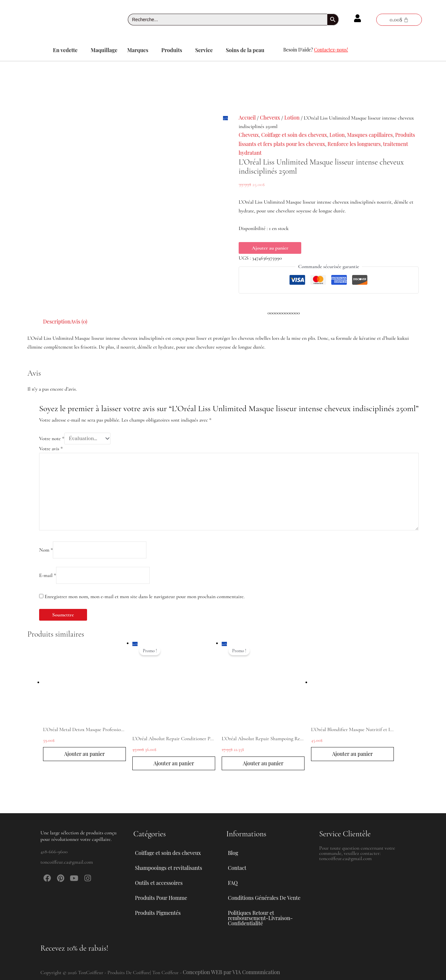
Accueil (247, 117)
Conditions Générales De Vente (264, 898)
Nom (46, 550)
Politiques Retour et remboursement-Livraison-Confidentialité (260, 918)
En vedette (65, 50)
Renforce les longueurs (354, 144)
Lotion (292, 117)
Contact (237, 868)
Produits (172, 50)
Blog (233, 853)
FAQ (233, 883)
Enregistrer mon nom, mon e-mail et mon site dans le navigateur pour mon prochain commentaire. (145, 597)
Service (204, 50)
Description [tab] (57, 321)
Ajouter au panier (270, 248)
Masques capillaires (370, 135)
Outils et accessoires (162, 883)
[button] (67, 50)
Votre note (52, 439)
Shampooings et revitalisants (172, 868)
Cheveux (270, 117)
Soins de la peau (245, 50)
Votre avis (51, 449)
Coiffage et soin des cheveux (294, 135)
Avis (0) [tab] (79, 321)
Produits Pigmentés (158, 913)
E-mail (48, 575)
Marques (138, 50)
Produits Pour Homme (165, 898)
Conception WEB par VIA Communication (231, 972)
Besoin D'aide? (316, 50)
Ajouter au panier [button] (85, 754)
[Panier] (399, 20)
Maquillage (104, 50)
